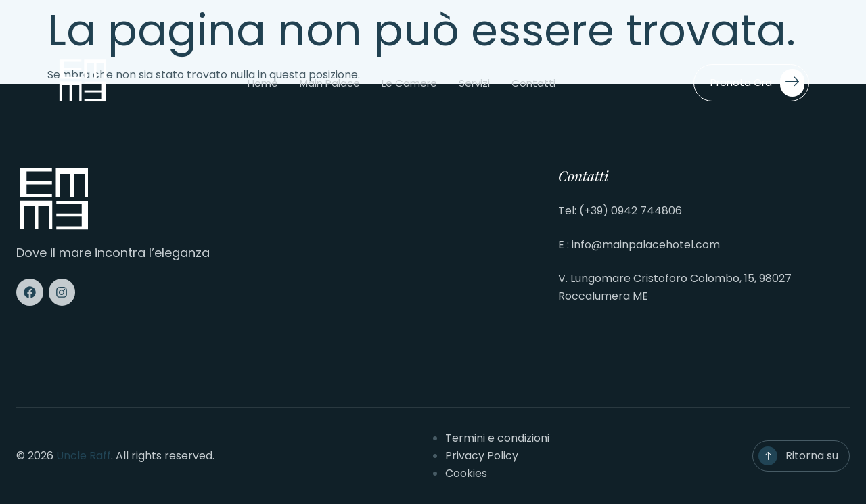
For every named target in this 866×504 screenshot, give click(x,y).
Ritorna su (812, 456)
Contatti (533, 83)
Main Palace (330, 83)
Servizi (474, 83)
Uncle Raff (84, 456)
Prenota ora (757, 83)
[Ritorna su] (768, 456)
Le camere (409, 83)
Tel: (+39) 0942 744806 (620, 211)
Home (263, 83)
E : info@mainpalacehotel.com (639, 245)
